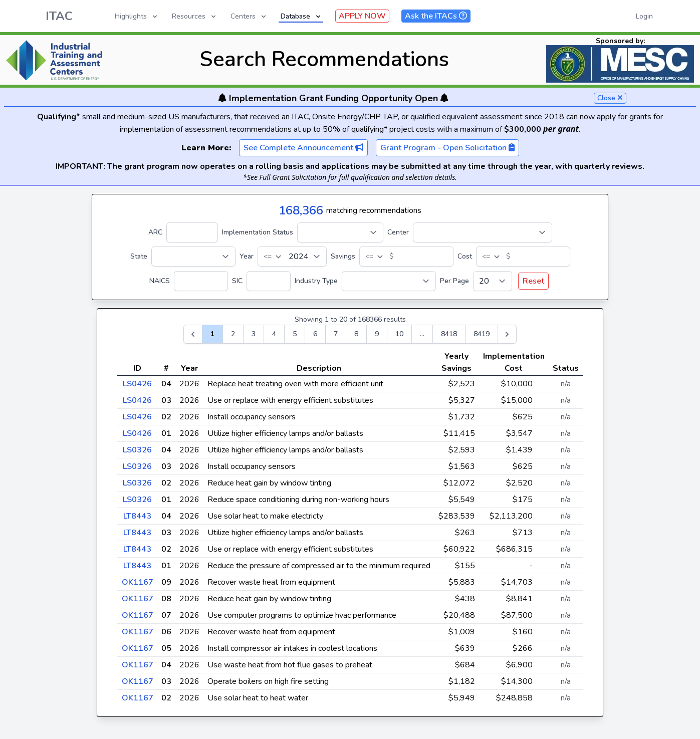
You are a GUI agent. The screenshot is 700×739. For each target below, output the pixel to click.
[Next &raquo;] (507, 334)
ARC (155, 232)
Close (610, 98)
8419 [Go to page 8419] (482, 334)
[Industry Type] (389, 281)
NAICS (160, 281)
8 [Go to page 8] (356, 334)
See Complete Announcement (303, 148)
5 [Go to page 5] (295, 334)
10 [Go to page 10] (399, 334)
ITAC (59, 16)
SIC (237, 281)
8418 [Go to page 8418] (449, 334)
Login (644, 16)
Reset (533, 281)
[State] (193, 257)
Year (247, 256)
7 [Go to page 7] (336, 334)
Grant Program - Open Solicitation (447, 148)
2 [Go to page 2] (233, 334)
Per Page (454, 281)
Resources (195, 16)
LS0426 (137, 384)
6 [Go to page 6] (315, 334)
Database (301, 16)
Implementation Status (258, 232)
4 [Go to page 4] (274, 334)
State (139, 256)
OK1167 (138, 582)
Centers (249, 16)
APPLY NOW (362, 16)
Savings (343, 256)
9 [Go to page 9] (377, 334)
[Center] (483, 232)
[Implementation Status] (340, 232)
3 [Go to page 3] (254, 334)
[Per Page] (493, 281)
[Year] (292, 257)
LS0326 (137, 450)
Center (398, 232)
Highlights (137, 16)
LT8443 (137, 516)
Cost (465, 256)
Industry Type (316, 281)
